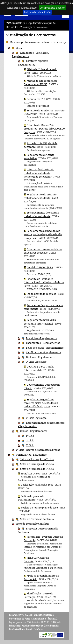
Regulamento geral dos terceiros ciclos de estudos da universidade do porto (41, 403)
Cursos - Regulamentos (34, 431)
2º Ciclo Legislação (36, 418)
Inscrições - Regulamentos (42, 338)
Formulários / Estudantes (31, 455)
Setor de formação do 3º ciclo (37, 469)
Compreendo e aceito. (53, 8)
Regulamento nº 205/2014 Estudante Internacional (40, 322)
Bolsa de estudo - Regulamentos (45, 348)
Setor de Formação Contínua (37, 519)
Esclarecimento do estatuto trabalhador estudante (41, 214)
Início (23, 23)
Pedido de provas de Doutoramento (31, 498)
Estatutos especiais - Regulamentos (34, 63)
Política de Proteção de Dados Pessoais (40, 626)
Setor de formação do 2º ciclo (37, 464)
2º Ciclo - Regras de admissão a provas (38, 450)
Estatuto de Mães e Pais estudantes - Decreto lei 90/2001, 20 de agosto (44, 129)
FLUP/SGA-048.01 (30, 473)
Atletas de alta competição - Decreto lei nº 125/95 (41, 82)
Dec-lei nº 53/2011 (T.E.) (40, 267)
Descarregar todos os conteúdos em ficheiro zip (38, 42)
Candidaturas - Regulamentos (44, 352)
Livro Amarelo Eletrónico (32, 629)
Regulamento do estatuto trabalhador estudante (40, 196)
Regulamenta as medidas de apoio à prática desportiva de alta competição (43, 234)
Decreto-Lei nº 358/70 (39, 99)
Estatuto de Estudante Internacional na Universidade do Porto (44, 282)
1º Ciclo (30, 436)
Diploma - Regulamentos (41, 357)
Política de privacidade (37, 12)
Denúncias (14, 629)
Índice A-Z (53, 619)
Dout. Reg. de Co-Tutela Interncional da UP (39, 368)
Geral (19, 48)
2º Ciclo (30, 440)
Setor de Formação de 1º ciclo (37, 459)
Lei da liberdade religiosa (41, 294)
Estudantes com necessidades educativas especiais (43, 251)
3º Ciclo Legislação (36, 362)
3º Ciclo (30, 445)
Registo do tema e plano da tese (39, 507)
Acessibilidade (39, 619)
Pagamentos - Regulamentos (43, 343)
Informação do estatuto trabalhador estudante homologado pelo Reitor (39, 173)
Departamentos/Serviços (39, 23)
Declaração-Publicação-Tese (37, 485)
